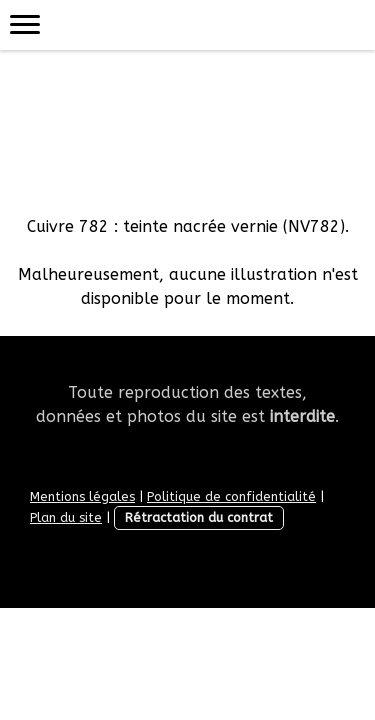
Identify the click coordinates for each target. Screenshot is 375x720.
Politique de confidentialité (231, 496)
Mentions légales (82, 496)
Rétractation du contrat (199, 517)
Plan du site (66, 517)
